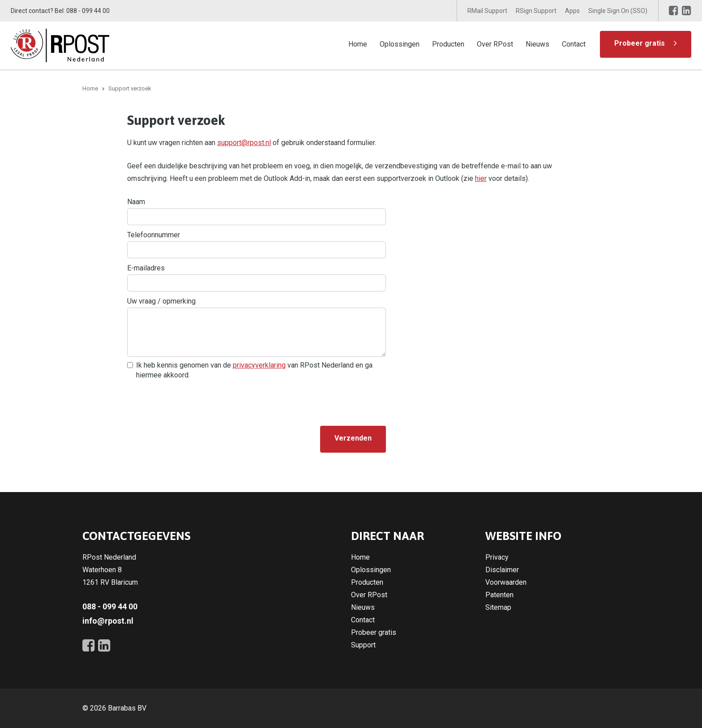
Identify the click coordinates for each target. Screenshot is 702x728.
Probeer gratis (640, 43)
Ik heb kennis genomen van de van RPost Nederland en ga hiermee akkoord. (254, 370)
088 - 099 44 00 (88, 11)
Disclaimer (502, 570)
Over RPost (495, 44)
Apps (572, 11)
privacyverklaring (259, 365)
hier (481, 178)
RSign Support (536, 11)
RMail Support (487, 11)
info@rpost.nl (108, 621)
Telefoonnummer (154, 235)
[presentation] (195, 401)
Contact (574, 44)
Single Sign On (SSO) (618, 11)
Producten (448, 44)
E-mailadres (146, 268)
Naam (136, 202)
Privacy (497, 557)
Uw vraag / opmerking (161, 301)
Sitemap (498, 607)
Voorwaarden (506, 582)
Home (358, 44)
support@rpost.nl (244, 143)
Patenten (499, 595)
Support (363, 645)
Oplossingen (400, 44)
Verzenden (353, 438)
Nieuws (537, 44)
